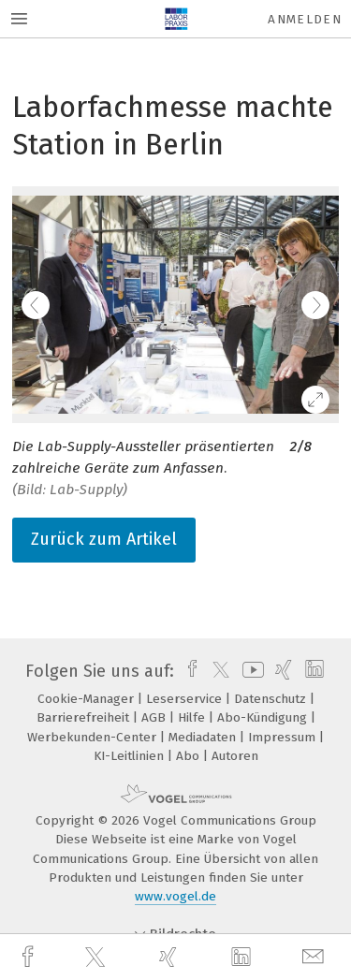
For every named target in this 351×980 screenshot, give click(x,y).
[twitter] (97, 958)
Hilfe (193, 717)
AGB (155, 717)
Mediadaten (204, 737)
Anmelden (305, 19)
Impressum (284, 737)
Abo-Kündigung (264, 717)
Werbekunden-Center (94, 737)
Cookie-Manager (88, 699)
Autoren (235, 756)
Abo (190, 756)
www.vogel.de (175, 896)
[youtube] (250, 671)
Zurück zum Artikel (104, 539)
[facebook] (30, 957)
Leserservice (186, 699)
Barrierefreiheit (85, 717)
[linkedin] (243, 958)
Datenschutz (272, 699)
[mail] (315, 957)
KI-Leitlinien (131, 756)
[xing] (170, 957)
